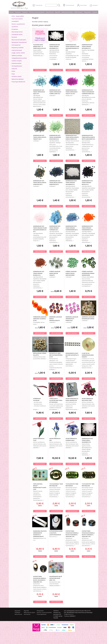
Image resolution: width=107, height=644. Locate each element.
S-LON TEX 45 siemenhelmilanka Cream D (88, 355)
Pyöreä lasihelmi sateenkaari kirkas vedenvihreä (88, 273)
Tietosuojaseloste (42, 614)
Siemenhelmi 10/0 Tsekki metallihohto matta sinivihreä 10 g (88, 137)
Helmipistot (27, 614)
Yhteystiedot (87, 12)
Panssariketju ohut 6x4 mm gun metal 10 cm (72, 355)
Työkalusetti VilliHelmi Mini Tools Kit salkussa (56, 400)
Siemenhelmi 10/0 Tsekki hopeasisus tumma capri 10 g (55, 92)
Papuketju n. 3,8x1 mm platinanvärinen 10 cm (56, 355)
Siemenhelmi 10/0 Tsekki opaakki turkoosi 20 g (55, 228)
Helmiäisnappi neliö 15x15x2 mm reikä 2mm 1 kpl (56, 578)
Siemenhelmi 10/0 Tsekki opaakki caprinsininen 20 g (72, 228)
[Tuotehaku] (51, 5)
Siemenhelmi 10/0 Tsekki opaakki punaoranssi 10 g (87, 228)
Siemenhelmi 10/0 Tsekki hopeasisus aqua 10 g (39, 92)
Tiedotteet (25, 12)
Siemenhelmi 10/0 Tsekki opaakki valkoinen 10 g (71, 183)
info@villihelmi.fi (69, 614)
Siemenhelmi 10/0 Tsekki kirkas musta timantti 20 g (40, 137)
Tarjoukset (18, 12)
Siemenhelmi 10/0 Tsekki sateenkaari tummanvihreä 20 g (88, 92)
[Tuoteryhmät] (38, 5)
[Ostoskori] (94, 5)
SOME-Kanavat (78, 12)
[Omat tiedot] (82, 5)
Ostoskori (95, 12)
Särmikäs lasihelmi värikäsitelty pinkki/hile (72, 319)
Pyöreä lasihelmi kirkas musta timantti (55, 273)
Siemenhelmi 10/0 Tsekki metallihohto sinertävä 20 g (56, 183)
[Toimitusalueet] (69, 5)
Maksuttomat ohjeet (67, 12)
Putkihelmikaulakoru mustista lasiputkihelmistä (56, 533)
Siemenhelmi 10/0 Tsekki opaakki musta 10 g (87, 183)
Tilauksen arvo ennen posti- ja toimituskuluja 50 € (40, 47)
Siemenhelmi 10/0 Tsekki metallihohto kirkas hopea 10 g (72, 137)
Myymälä (58, 12)
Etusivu (11, 12)
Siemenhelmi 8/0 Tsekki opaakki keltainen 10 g (87, 47)
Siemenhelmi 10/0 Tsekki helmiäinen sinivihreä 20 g (55, 137)
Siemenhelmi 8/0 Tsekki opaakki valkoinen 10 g (55, 47)
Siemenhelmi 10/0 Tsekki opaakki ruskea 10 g (39, 273)
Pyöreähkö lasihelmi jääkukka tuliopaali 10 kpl (40, 319)
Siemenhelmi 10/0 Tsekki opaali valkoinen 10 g (87, 440)
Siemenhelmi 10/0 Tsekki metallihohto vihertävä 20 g (40, 183)
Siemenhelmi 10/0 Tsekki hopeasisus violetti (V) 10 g (72, 92)
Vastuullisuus (50, 12)
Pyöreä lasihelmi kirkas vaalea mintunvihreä (71, 273)
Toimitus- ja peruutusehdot (37, 12)
